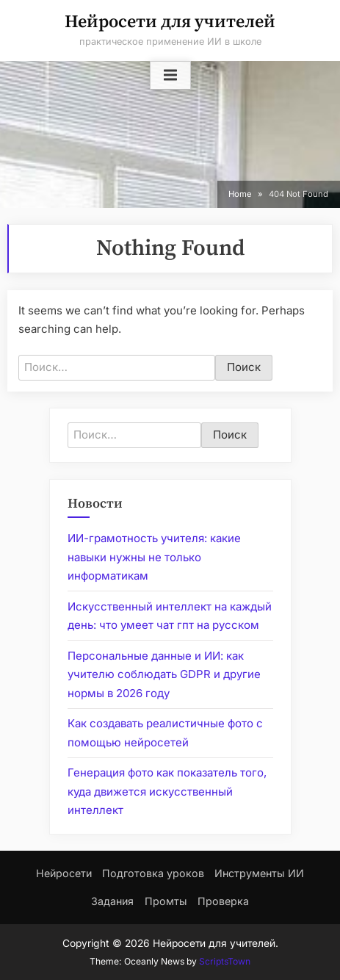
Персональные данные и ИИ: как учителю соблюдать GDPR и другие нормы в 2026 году (164, 674)
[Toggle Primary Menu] (170, 76)
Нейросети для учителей (170, 22)
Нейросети (64, 873)
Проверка (223, 901)
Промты (166, 901)
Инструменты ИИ (259, 873)
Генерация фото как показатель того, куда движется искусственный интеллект (167, 791)
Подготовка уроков (153, 873)
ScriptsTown (225, 961)
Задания (112, 901)
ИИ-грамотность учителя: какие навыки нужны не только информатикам (154, 557)
